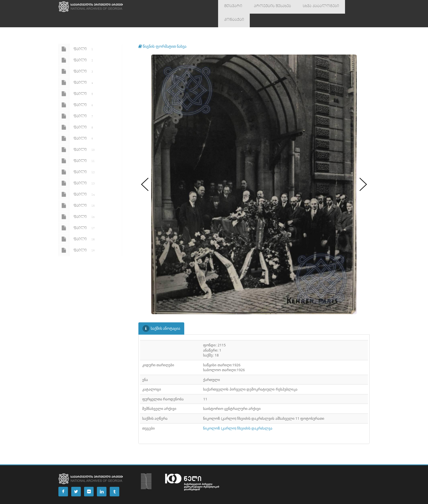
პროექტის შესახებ (265, 7)
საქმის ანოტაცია (161, 315)
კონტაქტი (343, 7)
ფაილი (77, 35)
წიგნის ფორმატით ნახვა (163, 33)
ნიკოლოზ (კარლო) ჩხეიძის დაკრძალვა (238, 415)
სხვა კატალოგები (308, 7)
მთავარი (231, 7)
